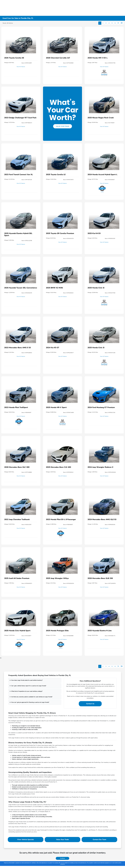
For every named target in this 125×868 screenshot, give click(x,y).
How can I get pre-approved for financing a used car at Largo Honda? (30, 702)
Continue (62, 858)
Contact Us (90, 704)
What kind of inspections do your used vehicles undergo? (27, 691)
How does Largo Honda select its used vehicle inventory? (27, 680)
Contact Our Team (99, 839)
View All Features (21, 67)
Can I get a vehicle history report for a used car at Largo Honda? (29, 686)
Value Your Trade (62, 839)
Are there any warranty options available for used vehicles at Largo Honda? (32, 697)
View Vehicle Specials (26, 839)
